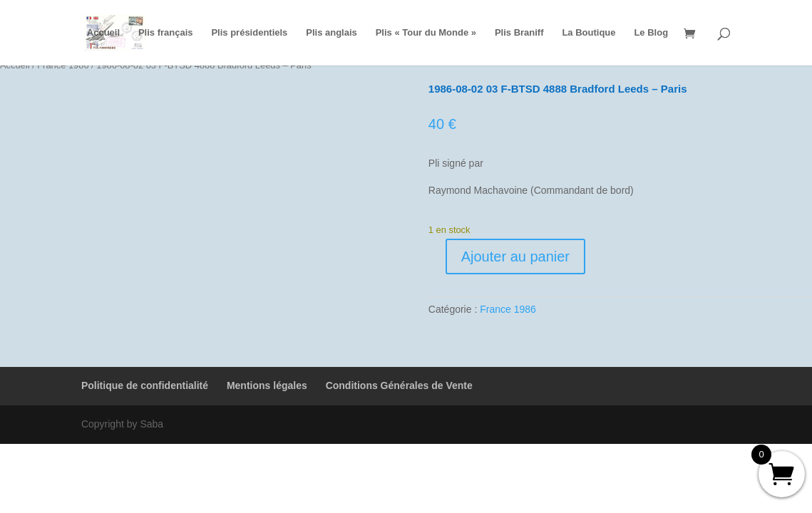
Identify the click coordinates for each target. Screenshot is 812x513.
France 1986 (508, 309)
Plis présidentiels (249, 33)
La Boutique (589, 33)
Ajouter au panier (515, 256)
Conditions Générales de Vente (399, 385)
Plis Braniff (519, 33)
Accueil (103, 33)
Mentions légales (267, 385)
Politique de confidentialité (145, 385)
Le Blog (651, 33)
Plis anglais (332, 33)
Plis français (166, 33)
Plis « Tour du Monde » (426, 33)
